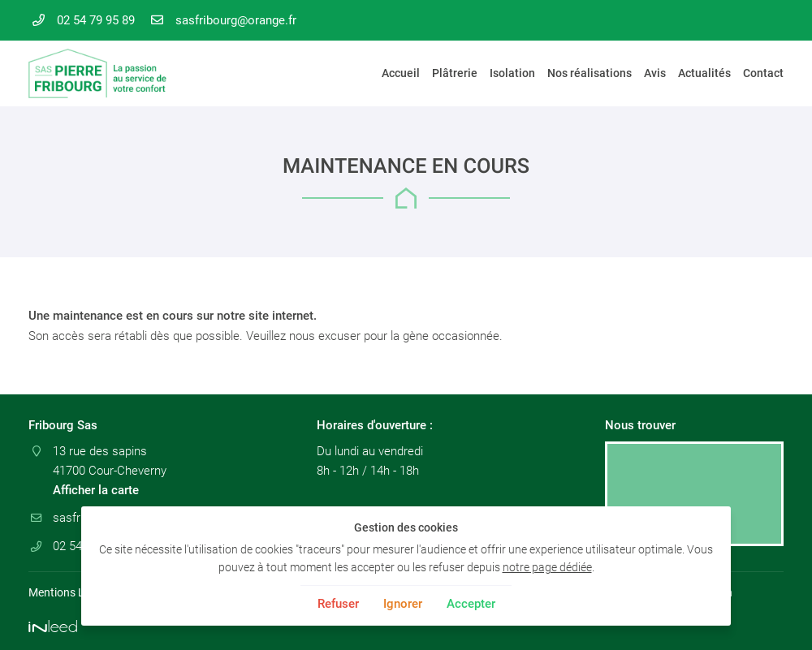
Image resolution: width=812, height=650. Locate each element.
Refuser (338, 604)
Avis (655, 73)
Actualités (704, 73)
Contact (763, 73)
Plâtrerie (455, 73)
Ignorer (403, 604)
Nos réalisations (590, 73)
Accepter (471, 604)
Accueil (401, 73)
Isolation (512, 73)
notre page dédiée (547, 567)
